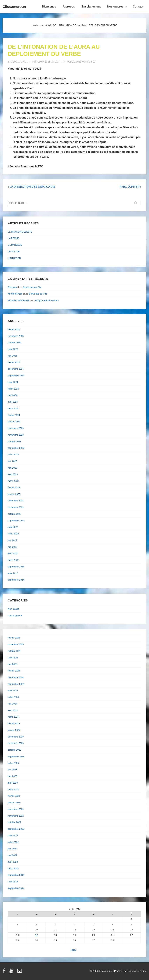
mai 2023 (12, 468)
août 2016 (13, 573)
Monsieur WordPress (18, 300)
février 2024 (14, 415)
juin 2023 (12, 461)
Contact (138, 7)
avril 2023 (13, 474)
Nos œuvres (117, 6)
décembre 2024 (16, 369)
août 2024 (13, 382)
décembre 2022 (16, 501)
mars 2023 (13, 481)
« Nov (73, 950)
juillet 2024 (13, 389)
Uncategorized (15, 616)
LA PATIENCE (15, 245)
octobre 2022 (14, 514)
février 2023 (14, 488)
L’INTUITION (14, 258)
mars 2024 (13, 408)
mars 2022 (13, 560)
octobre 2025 (14, 342)
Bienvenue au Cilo (32, 287)
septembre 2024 (16, 375)
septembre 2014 (16, 580)
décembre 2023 (16, 428)
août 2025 (13, 349)
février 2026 (14, 329)
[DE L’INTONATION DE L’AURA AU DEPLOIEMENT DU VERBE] (54, 62)
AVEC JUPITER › (130, 187)
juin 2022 (12, 540)
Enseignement (91, 7)
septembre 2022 (16, 521)
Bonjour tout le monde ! (47, 300)
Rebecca (12, 287)
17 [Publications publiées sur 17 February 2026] (37, 935)
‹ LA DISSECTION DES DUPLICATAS (32, 187)
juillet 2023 (13, 455)
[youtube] (12, 972)
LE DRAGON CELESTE (20, 232)
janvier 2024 (14, 422)
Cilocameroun (14, 7)
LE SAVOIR (14, 252)
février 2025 (14, 362)
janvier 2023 (14, 494)
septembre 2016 (16, 567)
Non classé (88, 62)
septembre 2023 (16, 448)
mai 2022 (12, 547)
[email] (20, 972)
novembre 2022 (16, 507)
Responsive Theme (137, 971)
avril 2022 (13, 553)
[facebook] (5, 972)
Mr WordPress (15, 294)
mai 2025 (12, 356)
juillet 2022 (13, 534)
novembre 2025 (16, 336)
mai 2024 (12, 395)
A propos (69, 7)
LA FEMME (14, 238)
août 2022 (13, 527)
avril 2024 (13, 402)
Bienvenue (49, 7)
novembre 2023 (16, 435)
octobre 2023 (14, 441)
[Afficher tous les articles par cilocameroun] (18, 62)
